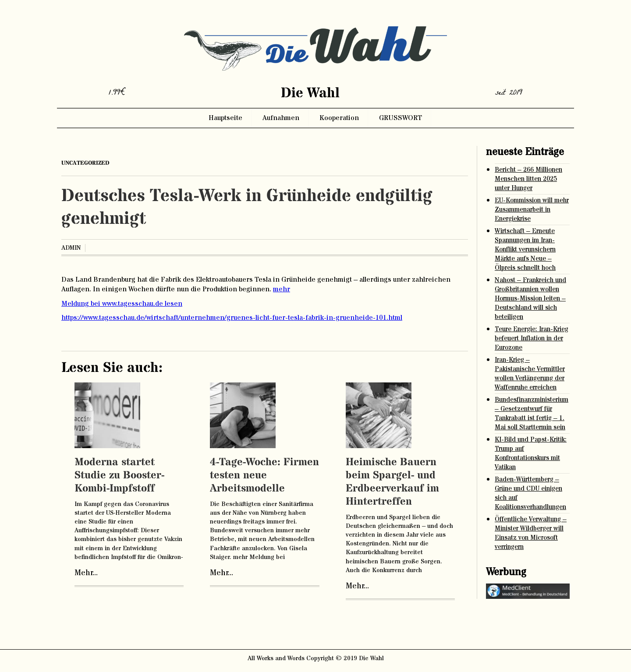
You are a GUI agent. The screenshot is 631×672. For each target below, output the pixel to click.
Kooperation (339, 118)
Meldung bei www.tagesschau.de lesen (122, 304)
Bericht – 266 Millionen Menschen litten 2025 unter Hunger (528, 179)
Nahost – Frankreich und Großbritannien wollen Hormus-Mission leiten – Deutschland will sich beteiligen (530, 299)
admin (71, 248)
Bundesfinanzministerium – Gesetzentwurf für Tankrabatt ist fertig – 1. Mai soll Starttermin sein (532, 414)
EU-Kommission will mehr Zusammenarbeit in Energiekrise (532, 210)
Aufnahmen (281, 118)
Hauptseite (225, 118)
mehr (282, 289)
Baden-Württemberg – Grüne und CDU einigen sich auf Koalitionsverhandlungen (530, 493)
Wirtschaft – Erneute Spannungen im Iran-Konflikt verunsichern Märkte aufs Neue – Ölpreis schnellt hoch (525, 249)
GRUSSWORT (401, 118)
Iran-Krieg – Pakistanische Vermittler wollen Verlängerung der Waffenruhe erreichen (530, 374)
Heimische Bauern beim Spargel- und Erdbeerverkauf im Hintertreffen (392, 482)
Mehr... (86, 573)
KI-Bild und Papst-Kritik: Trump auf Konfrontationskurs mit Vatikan (531, 453)
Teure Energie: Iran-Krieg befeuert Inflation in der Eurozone (532, 338)
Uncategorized (85, 163)
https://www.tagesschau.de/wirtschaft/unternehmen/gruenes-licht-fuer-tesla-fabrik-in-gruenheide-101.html (232, 318)
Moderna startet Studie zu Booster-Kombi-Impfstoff (119, 476)
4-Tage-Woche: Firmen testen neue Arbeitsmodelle (264, 476)
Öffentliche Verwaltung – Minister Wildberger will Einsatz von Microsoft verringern (531, 533)
